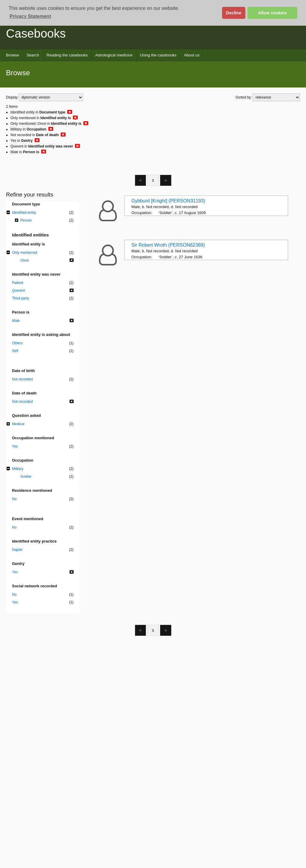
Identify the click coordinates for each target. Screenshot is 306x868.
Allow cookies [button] (273, 13)
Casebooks (36, 33)
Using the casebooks (158, 55)
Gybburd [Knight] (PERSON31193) (168, 201)
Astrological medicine (114, 55)
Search (33, 55)
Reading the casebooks (67, 55)
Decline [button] (234, 13)
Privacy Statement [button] (30, 16)
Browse (13, 55)
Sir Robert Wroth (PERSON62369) (168, 245)
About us (192, 55)
